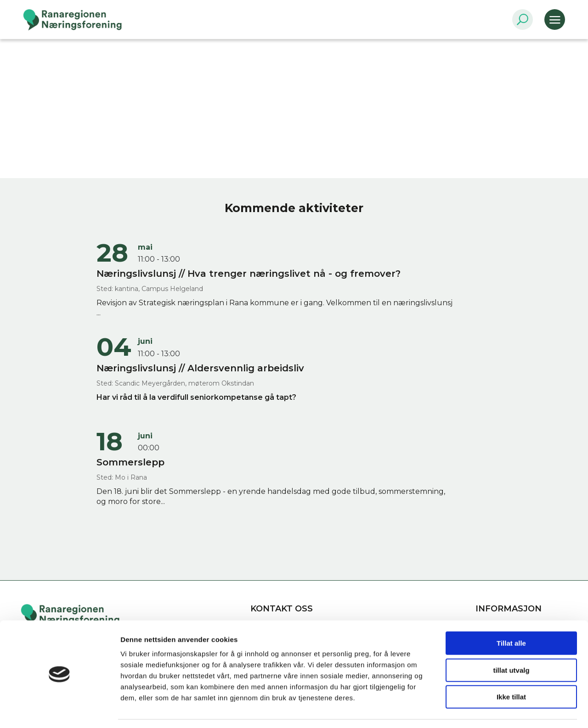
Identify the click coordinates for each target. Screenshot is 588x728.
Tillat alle (511, 616)
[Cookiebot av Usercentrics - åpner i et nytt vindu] (59, 710)
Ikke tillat (511, 669)
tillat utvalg (511, 643)
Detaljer (489, 710)
